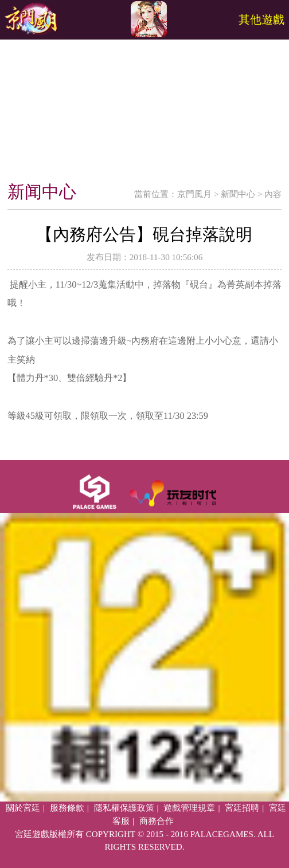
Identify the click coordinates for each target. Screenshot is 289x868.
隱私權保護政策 (124, 808)
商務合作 (157, 821)
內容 (273, 194)
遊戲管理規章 (189, 808)
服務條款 (67, 808)
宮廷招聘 (242, 808)
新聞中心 (238, 194)
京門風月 (194, 194)
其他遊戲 (261, 19)
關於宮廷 (23, 808)
